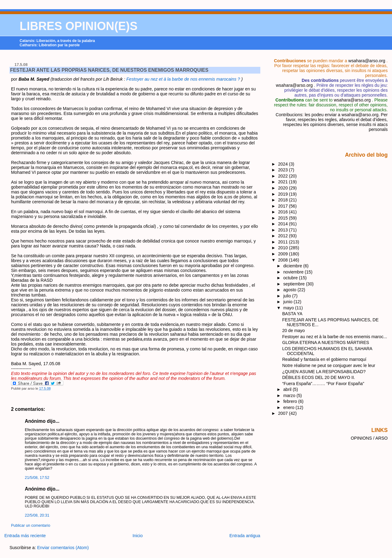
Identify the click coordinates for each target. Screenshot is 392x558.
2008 (284, 260)
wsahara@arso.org (367, 61)
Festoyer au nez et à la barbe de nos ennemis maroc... (334, 337)
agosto (290, 290)
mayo (289, 308)
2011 (284, 242)
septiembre (295, 284)
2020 (284, 188)
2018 (284, 200)
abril (288, 389)
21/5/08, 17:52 (37, 478)
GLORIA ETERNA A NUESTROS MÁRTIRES (326, 342)
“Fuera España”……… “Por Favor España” (323, 384)
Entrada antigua (245, 536)
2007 (284, 413)
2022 (284, 176)
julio (288, 296)
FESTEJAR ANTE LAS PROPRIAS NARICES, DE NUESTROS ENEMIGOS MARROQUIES (109, 70)
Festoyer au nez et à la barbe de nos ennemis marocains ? (184, 79)
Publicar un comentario (31, 526)
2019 (284, 194)
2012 (284, 236)
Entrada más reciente (25, 536)
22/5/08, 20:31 (37, 515)
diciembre (293, 266)
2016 (284, 212)
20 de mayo (293, 331)
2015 (284, 218)
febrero (291, 401)
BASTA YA (292, 314)
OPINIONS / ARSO (369, 438)
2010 (284, 248)
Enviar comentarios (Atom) (63, 548)
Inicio (138, 536)
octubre (291, 278)
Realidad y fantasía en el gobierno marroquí (324, 359)
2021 (284, 182)
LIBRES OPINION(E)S (79, 26)
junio (288, 302)
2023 (284, 170)
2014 (284, 224)
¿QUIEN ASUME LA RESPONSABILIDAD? (324, 372)
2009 (284, 254)
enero (289, 407)
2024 (284, 164)
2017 (284, 206)
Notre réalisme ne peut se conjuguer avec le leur (329, 365)
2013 (284, 230)
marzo (290, 396)
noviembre (294, 272)
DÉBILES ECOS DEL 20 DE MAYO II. (318, 377)
